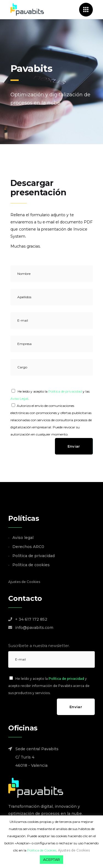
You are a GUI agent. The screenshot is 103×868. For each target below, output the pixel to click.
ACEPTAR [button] (51, 859)
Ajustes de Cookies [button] (24, 582)
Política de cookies (31, 565)
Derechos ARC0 (28, 547)
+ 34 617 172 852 (31, 619)
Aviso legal (23, 538)
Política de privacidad (65, 391)
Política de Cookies (42, 850)
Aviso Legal (19, 399)
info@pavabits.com (34, 628)
